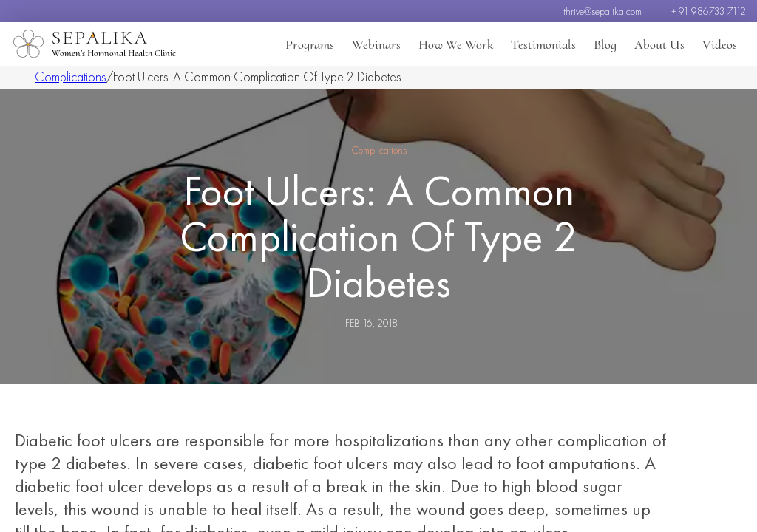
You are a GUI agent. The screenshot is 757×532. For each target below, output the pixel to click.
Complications (70, 76)
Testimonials (543, 44)
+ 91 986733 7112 (709, 11)
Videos (720, 44)
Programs (310, 44)
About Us (659, 44)
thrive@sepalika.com (602, 11)
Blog (605, 44)
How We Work (456, 44)
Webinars (376, 44)
